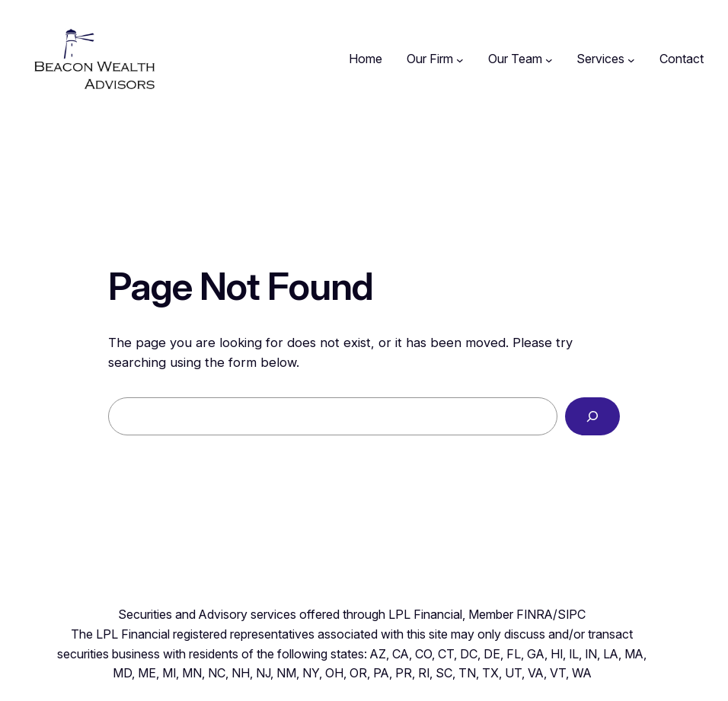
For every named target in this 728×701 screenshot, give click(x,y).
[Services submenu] (631, 59)
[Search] (592, 416)
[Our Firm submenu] (460, 59)
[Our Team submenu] (549, 59)
